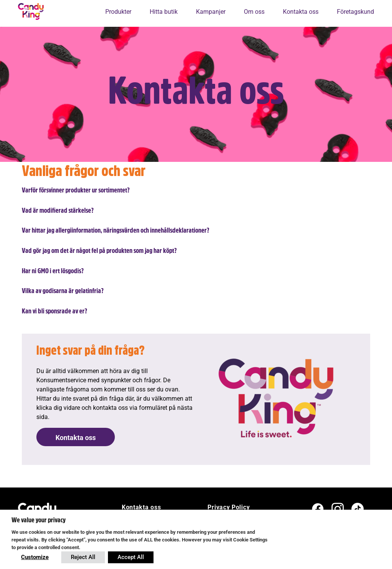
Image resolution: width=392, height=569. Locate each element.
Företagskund (355, 12)
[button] (196, 191)
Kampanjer (211, 12)
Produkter (118, 12)
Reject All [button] (83, 557)
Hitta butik (164, 12)
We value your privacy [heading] (38, 520)
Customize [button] (35, 557)
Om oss (254, 12)
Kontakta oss (301, 12)
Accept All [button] (131, 557)
